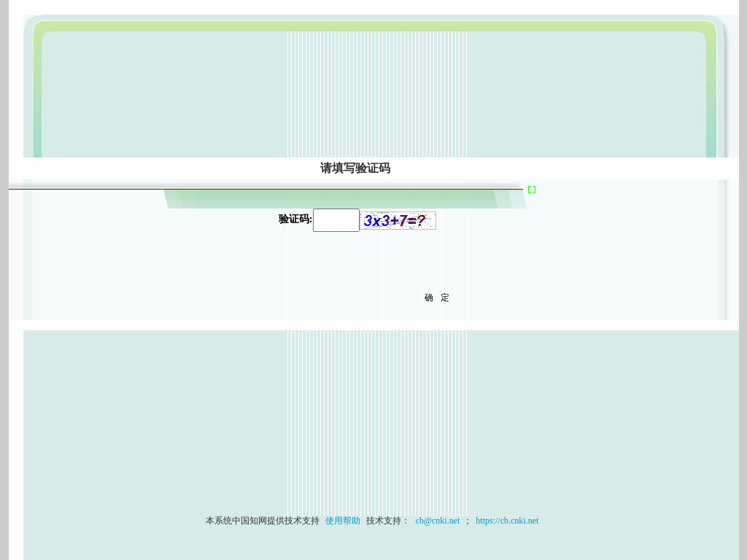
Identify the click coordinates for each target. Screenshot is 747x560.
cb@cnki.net (437, 521)
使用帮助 (343, 521)
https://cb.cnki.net (507, 521)
